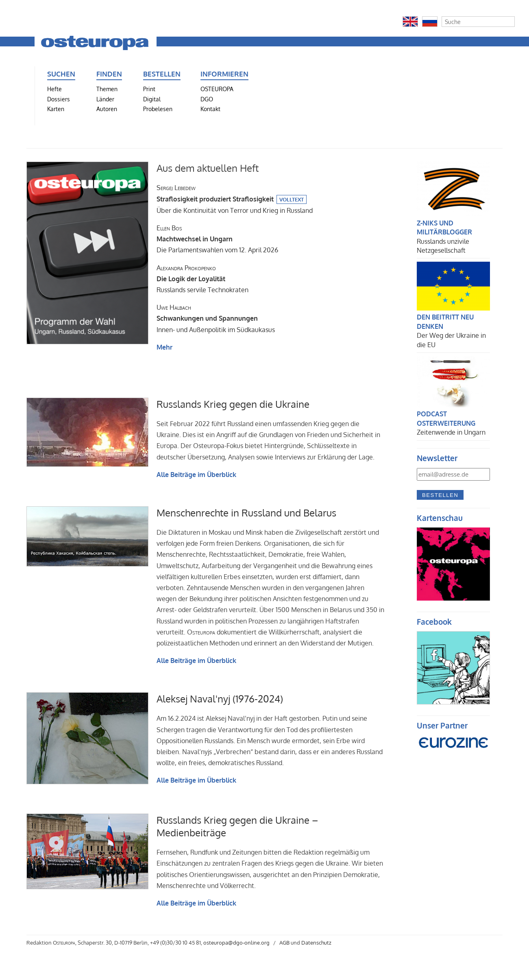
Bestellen (440, 495)
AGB (284, 943)
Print (149, 89)
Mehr (164, 347)
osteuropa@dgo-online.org (236, 943)
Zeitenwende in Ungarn (451, 432)
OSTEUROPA (217, 89)
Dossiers (59, 99)
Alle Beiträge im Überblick (196, 475)
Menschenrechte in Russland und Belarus (246, 513)
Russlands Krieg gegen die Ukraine (233, 404)
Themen (107, 89)
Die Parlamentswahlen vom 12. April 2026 (217, 239)
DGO (207, 99)
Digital (152, 99)
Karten (56, 109)
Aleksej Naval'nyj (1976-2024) (220, 699)
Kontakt (210, 109)
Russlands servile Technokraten (202, 279)
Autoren (107, 109)
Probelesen (158, 109)
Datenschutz (316, 943)
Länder (105, 99)
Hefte (54, 89)
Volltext (292, 199)
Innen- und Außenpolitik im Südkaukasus (216, 318)
